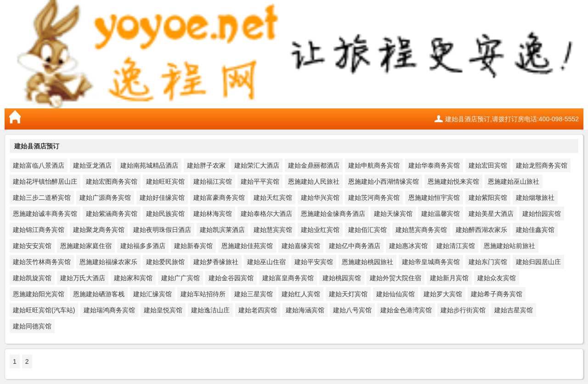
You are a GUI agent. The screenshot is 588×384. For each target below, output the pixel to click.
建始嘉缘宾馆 (301, 246)
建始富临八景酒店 (39, 165)
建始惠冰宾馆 (408, 246)
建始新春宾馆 (193, 246)
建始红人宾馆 (301, 294)
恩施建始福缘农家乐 (108, 262)
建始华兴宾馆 (320, 198)
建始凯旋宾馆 (32, 278)
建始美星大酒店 (491, 214)
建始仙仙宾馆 (396, 294)
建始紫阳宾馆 (488, 198)
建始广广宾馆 (181, 278)
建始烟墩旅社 (535, 198)
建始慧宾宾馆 (273, 230)
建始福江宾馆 (213, 181)
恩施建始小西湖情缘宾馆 (384, 181)
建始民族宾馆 (165, 214)
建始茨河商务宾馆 (374, 198)
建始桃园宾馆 (342, 278)
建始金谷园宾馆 (231, 278)
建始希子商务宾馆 (497, 294)
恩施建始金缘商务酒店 (333, 214)
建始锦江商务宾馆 (39, 230)
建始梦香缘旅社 (216, 262)
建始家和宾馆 (133, 278)
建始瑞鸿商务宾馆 (109, 310)
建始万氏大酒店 (83, 278)
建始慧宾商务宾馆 (421, 230)
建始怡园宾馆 (542, 214)
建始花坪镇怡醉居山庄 (45, 181)
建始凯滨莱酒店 (222, 230)
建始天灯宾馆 (348, 294)
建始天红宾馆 (273, 198)
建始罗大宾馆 (443, 294)
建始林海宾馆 (213, 214)
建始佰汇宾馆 (367, 230)
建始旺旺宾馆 (165, 181)
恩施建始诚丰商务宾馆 (45, 214)
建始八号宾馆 (352, 310)
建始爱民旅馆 (165, 262)
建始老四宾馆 (258, 310)
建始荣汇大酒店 (257, 165)
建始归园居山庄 (538, 262)
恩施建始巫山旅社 (514, 181)
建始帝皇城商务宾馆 (431, 262)
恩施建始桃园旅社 (367, 262)
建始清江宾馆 (456, 246)
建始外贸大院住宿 (396, 278)
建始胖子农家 (206, 165)
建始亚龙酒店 (92, 165)
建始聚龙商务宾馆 (99, 230)
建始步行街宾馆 (463, 310)
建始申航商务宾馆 (374, 165)
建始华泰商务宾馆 (434, 165)
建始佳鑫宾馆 (535, 230)
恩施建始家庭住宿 (86, 246)
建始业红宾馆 (320, 230)
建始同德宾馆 (32, 326)
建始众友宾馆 (497, 278)
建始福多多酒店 (143, 246)
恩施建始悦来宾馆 (453, 181)
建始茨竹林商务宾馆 (42, 262)
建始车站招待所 (203, 294)
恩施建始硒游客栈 (99, 294)
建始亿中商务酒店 (355, 246)
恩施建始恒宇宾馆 (434, 198)
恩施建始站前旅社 (509, 246)
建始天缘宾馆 (393, 214)
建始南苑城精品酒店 (149, 165)
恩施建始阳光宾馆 (39, 294)
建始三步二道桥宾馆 (42, 198)
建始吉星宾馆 (514, 310)
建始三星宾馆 (254, 294)
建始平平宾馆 (260, 181)
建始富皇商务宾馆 (288, 278)
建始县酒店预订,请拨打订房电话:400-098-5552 (512, 119)
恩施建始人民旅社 (314, 181)
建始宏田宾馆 (488, 165)
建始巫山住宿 (266, 262)
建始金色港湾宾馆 (406, 310)
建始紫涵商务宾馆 (112, 214)
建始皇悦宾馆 (163, 310)
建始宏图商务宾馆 (112, 181)
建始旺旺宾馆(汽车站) (44, 310)
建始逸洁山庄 (210, 310)
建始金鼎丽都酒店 (314, 165)
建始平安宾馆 (314, 262)
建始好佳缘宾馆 (162, 198)
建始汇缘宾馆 (153, 294)
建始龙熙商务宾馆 (542, 165)
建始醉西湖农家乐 (481, 230)
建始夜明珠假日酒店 (162, 230)
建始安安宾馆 (32, 246)
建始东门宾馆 (488, 262)
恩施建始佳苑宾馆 (247, 246)
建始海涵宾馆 (305, 310)
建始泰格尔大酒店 (266, 214)
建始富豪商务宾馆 (219, 198)
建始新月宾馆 (449, 278)
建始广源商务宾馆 (105, 198)
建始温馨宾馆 (441, 214)
